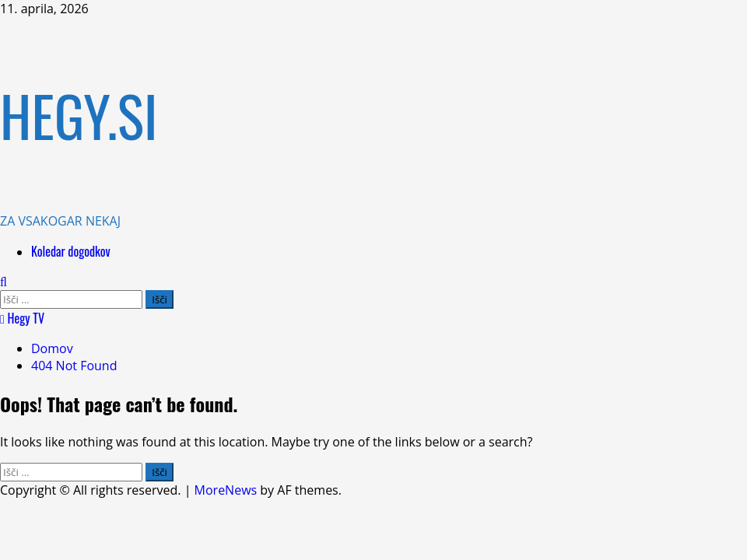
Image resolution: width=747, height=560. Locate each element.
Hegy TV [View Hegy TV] (22, 318)
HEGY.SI (79, 115)
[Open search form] (4, 282)
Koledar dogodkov (71, 251)
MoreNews (226, 490)
